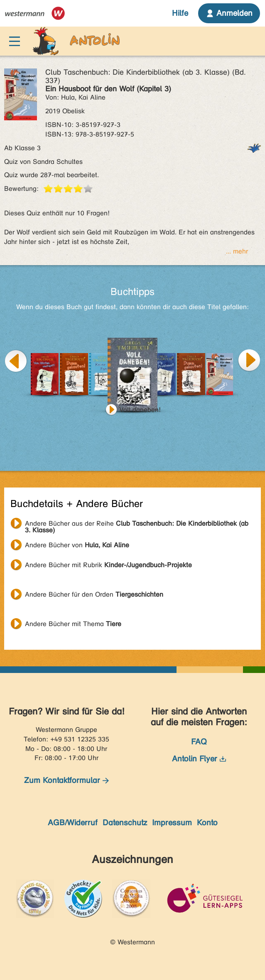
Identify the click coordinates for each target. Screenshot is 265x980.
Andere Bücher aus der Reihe (137, 524)
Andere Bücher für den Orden (94, 594)
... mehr (237, 251)
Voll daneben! (140, 410)
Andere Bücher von (77, 545)
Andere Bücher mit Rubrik (108, 565)
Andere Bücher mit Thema (73, 624)
